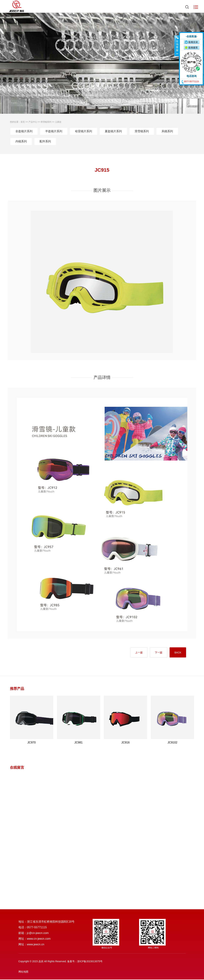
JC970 (32, 743)
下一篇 (157, 653)
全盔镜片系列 (24, 131)
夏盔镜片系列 (113, 131)
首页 (23, 122)
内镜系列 (21, 141)
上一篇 (136, 653)
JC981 (79, 743)
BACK (177, 653)
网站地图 (23, 972)
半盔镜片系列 (54, 131)
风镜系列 (167, 131)
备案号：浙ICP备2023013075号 (85, 962)
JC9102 (172, 743)
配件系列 (45, 141)
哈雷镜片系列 (84, 131)
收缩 (177, 46)
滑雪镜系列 (46, 122)
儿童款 (58, 122)
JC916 (125, 743)
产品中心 (33, 122)
